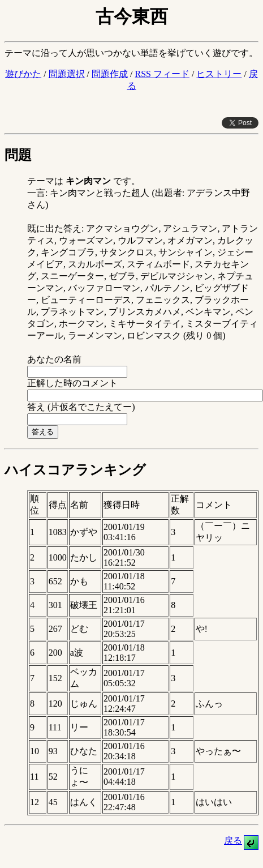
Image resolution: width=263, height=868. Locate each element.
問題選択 (67, 74)
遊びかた (23, 74)
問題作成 (110, 74)
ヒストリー (219, 74)
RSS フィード (162, 74)
